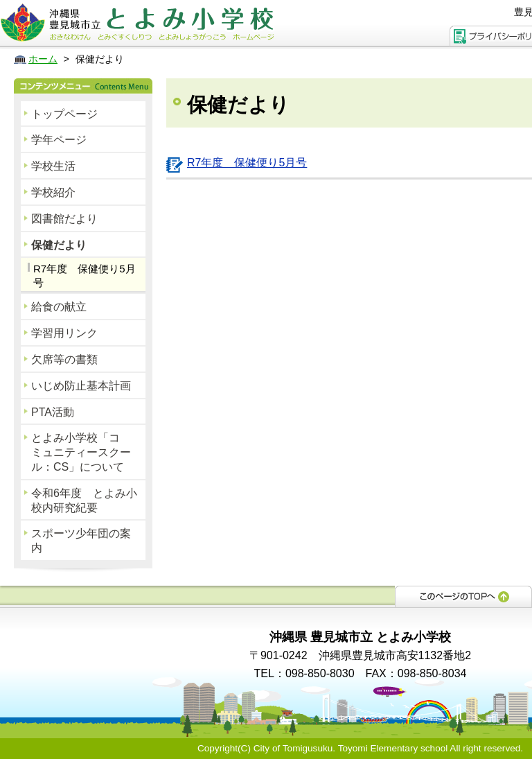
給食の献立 (59, 307)
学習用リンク (64, 333)
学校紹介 (53, 192)
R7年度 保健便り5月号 (85, 276)
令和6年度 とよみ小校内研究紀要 (84, 500)
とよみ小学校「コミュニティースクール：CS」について (81, 452)
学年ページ (59, 140)
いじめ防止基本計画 (81, 386)
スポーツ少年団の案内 (81, 541)
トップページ (64, 114)
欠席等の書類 (64, 359)
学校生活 (53, 166)
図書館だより (64, 219)
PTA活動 (53, 412)
